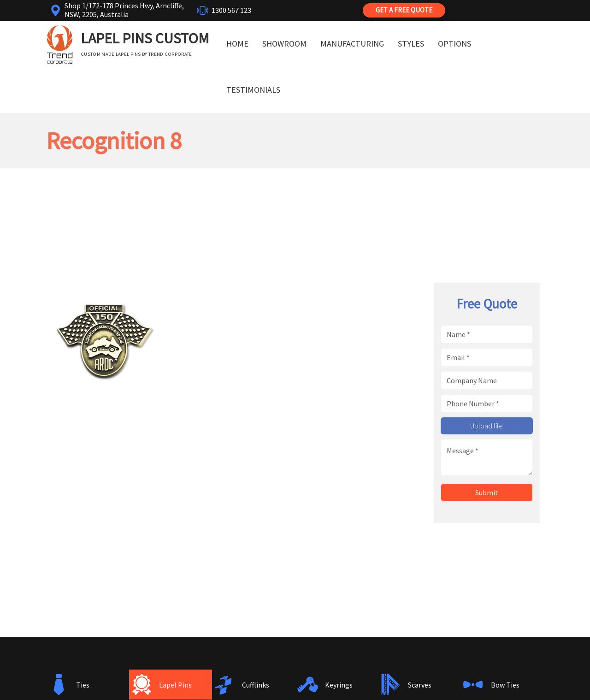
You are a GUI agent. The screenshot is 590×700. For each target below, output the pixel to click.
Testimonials (253, 90)
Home (237, 44)
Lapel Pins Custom (145, 38)
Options (454, 44)
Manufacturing (352, 44)
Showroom (284, 44)
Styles (411, 44)
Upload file (487, 426)
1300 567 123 (231, 10)
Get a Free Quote (404, 10)
